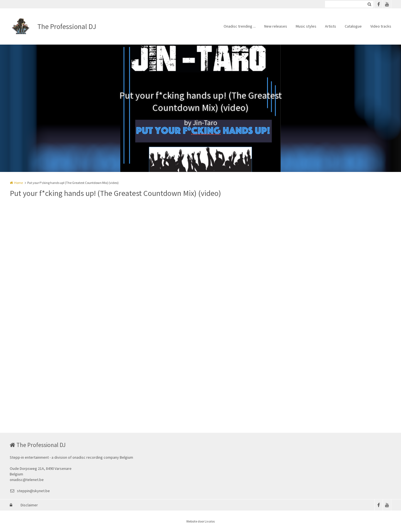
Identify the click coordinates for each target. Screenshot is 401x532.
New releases (276, 26)
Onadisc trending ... (240, 26)
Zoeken (369, 4)
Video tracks (381, 26)
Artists (331, 26)
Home (19, 183)
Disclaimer (29, 505)
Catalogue (353, 26)
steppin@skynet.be (30, 491)
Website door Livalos (200, 521)
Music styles (306, 26)
